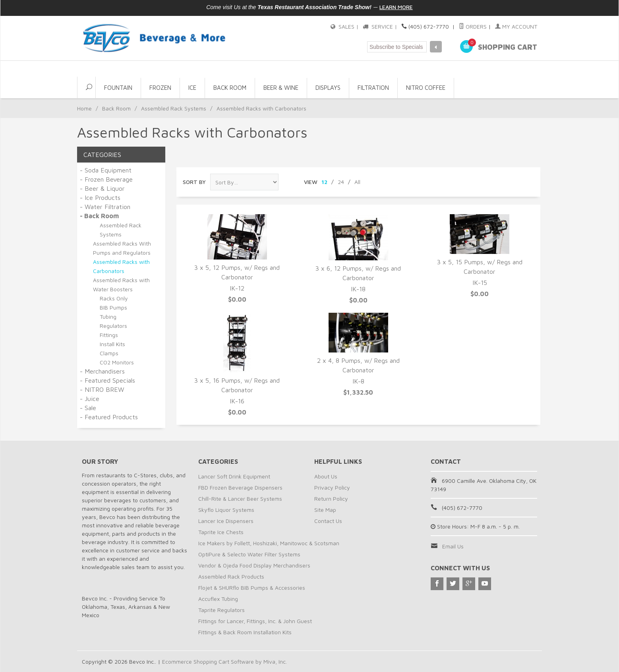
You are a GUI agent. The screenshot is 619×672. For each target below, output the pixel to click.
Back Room (230, 88)
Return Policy (331, 499)
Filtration (373, 88)
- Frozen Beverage (106, 179)
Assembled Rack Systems (174, 108)
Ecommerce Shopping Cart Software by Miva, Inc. (224, 661)
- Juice (90, 399)
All (357, 182)
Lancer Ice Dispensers (226, 521)
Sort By (194, 182)
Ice (192, 88)
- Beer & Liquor (102, 188)
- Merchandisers (102, 371)
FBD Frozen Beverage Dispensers (240, 487)
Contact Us (328, 521)
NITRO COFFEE (426, 88)
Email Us (453, 546)
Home (84, 108)
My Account (516, 26)
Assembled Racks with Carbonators (121, 266)
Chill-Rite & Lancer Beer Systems (240, 499)
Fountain (118, 88)
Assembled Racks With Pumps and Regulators (122, 248)
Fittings (109, 335)
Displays (328, 88)
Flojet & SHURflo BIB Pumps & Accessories (252, 588)
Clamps (109, 353)
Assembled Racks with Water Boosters (121, 285)
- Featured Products (109, 417)
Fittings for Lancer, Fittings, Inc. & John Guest (255, 621)
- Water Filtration (105, 207)
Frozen (160, 88)
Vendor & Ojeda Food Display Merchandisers (254, 565)
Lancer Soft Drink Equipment (234, 476)
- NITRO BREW (102, 389)
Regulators (113, 326)
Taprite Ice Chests (221, 532)
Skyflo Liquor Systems (226, 510)
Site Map (325, 510)
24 (341, 182)
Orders (473, 26)
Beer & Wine (281, 88)
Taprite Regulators (221, 610)
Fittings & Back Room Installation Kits (245, 632)
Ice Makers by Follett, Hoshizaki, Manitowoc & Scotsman (269, 543)
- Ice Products (100, 198)
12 (324, 182)
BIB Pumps (113, 307)
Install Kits (112, 344)
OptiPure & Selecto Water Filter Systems (249, 554)
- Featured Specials (107, 380)
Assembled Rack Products (231, 576)
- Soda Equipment (106, 170)
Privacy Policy (332, 487)
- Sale (88, 408)
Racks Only (114, 298)
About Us (326, 476)
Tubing (108, 317)
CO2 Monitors (117, 362)
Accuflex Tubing (218, 599)
